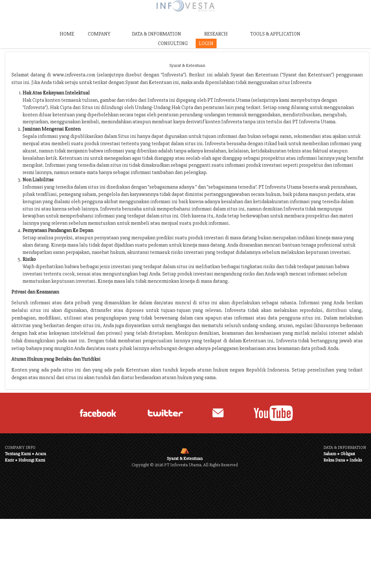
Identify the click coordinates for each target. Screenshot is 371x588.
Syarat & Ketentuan (185, 459)
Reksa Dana (334, 460)
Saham (330, 454)
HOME (67, 34)
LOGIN (206, 43)
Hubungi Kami (32, 460)
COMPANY (99, 34)
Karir (9, 460)
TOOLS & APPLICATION (275, 34)
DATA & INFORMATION (156, 34)
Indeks (356, 460)
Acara (41, 454)
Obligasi (348, 454)
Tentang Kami (18, 454)
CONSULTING (173, 43)
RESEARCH (216, 34)
